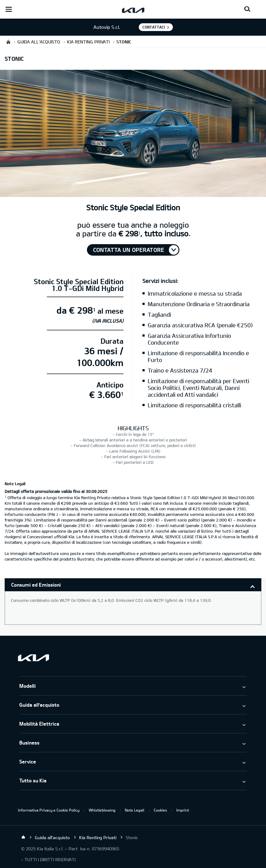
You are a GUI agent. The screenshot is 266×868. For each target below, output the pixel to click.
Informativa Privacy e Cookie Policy (49, 810)
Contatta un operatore (129, 250)
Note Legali (135, 810)
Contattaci (154, 27)
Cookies (160, 810)
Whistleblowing (102, 810)
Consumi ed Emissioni (36, 585)
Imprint (183, 810)
